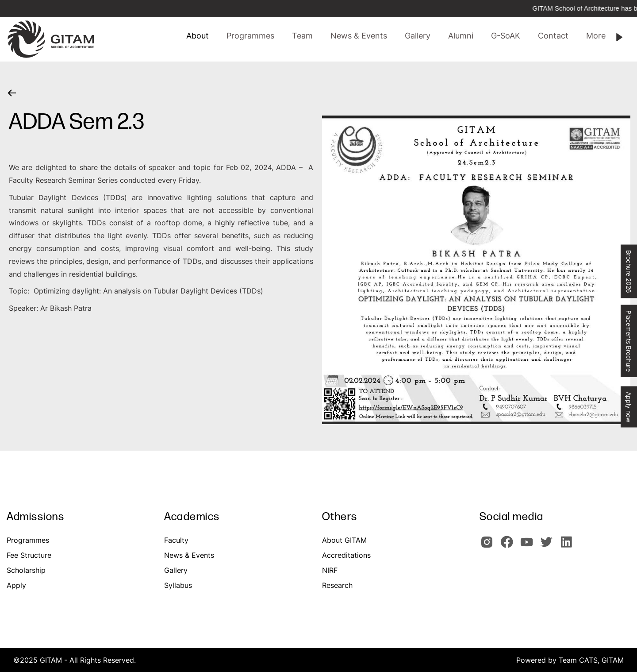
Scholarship (26, 570)
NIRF (330, 570)
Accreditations (346, 555)
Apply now (629, 407)
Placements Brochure (629, 341)
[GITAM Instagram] (489, 546)
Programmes (28, 540)
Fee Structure (29, 555)
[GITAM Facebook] (509, 546)
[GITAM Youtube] (529, 546)
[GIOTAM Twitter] (549, 546)
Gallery (176, 570)
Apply (16, 585)
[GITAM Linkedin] (568, 546)
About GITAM (344, 540)
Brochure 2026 (629, 272)
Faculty (176, 540)
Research (337, 585)
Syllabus (178, 585)
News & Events (189, 555)
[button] (302, 36)
